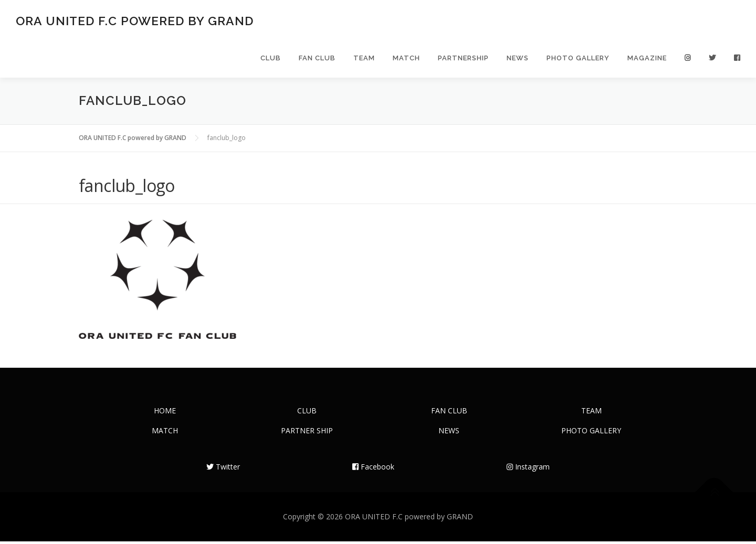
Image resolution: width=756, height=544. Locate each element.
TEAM (364, 59)
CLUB (271, 59)
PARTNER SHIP (307, 433)
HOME (165, 413)
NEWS (518, 59)
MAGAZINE (647, 59)
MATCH (406, 59)
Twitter (223, 469)
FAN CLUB (317, 59)
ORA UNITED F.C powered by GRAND (135, 21)
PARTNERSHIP (463, 59)
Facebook (373, 469)
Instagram (528, 469)
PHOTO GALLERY (578, 59)
